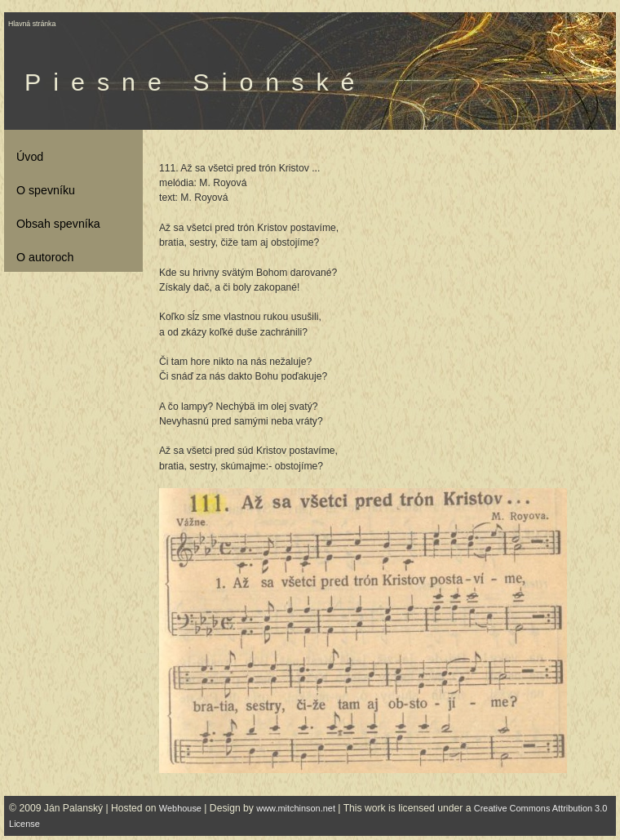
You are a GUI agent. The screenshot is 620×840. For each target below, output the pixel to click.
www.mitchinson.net (296, 808)
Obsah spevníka (58, 224)
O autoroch (45, 257)
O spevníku (46, 190)
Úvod (30, 157)
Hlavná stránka (32, 24)
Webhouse (180, 808)
